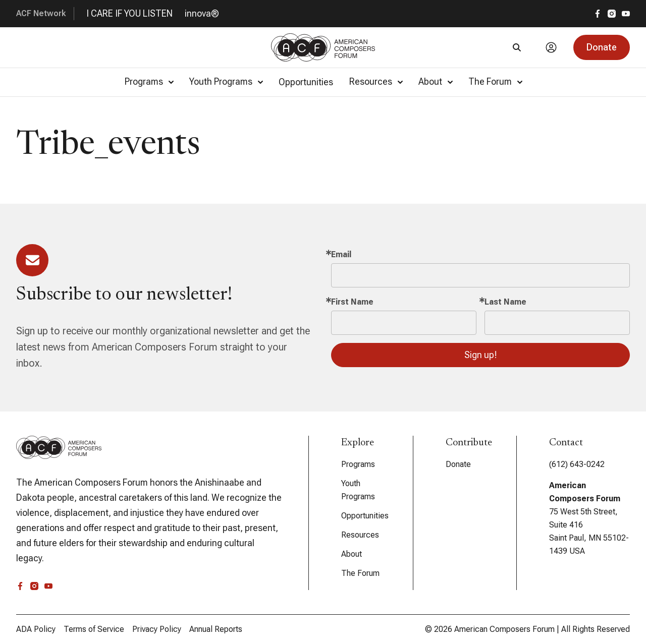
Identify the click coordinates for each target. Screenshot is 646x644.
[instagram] (612, 14)
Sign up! (481, 355)
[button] (602, 47)
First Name (352, 302)
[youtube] (626, 14)
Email (341, 254)
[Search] (517, 47)
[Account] (551, 47)
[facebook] (598, 14)
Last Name (505, 302)
